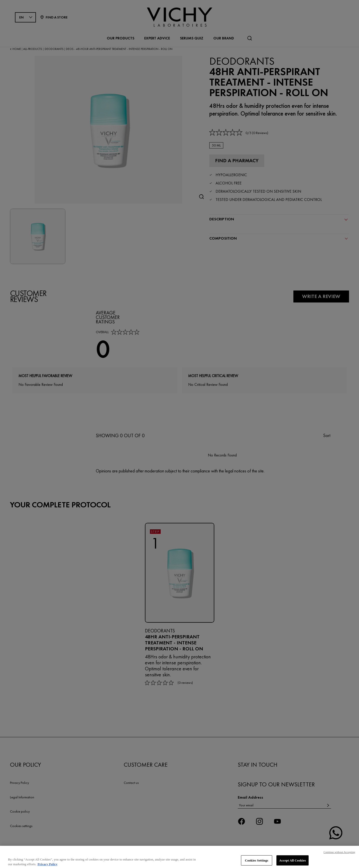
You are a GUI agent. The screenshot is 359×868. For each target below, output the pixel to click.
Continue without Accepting (339, 857)
